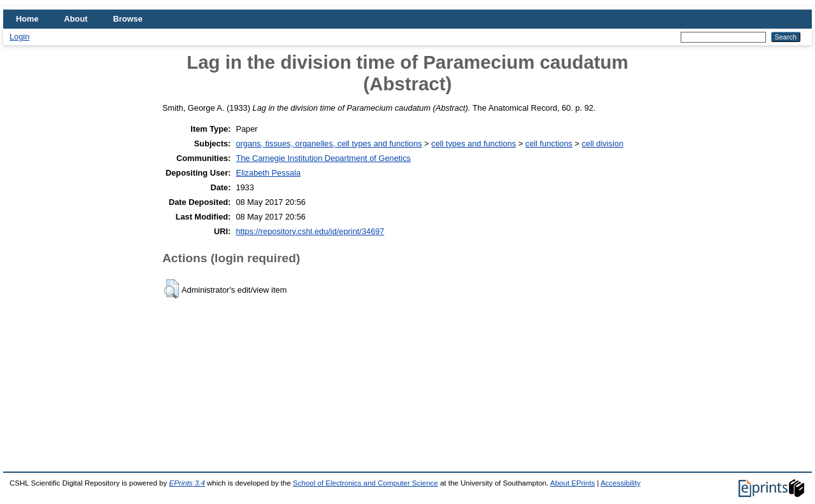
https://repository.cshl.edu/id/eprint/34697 (310, 231)
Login (19, 37)
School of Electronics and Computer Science (365, 483)
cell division (603, 143)
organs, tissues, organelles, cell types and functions (329, 143)
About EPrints (572, 483)
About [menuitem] (76, 19)
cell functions (549, 143)
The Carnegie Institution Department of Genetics (323, 158)
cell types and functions (473, 143)
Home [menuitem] (27, 19)
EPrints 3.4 (187, 483)
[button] (172, 289)
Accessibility (620, 483)
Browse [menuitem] (128, 19)
